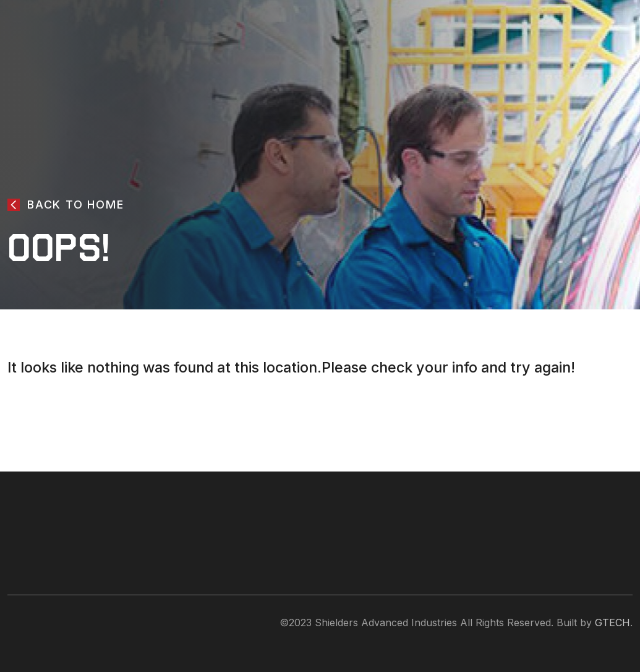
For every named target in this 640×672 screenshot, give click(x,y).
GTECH (612, 622)
